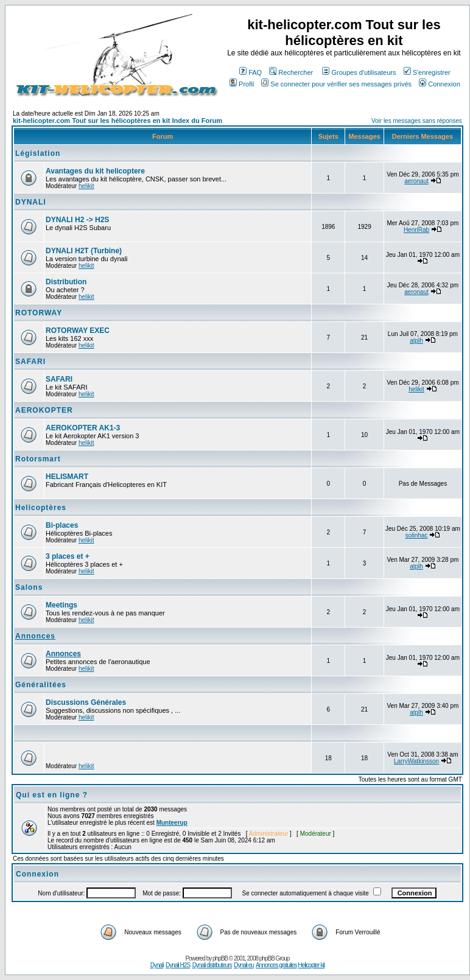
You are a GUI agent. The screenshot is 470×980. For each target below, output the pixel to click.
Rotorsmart (38, 459)
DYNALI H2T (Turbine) (84, 251)
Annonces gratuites (276, 965)
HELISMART (67, 477)
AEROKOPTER (44, 410)
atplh (416, 341)
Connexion (440, 84)
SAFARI (30, 362)
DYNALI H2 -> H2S (77, 220)
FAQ (251, 72)
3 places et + (68, 556)
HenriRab (416, 230)
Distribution (66, 282)
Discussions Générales (86, 702)
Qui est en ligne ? (52, 795)
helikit (86, 186)
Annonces (35, 636)
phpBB (220, 958)
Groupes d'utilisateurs (359, 72)
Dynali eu (244, 965)
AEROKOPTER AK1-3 (83, 428)
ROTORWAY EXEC (78, 331)
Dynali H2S (178, 965)
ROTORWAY (39, 313)
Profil (242, 84)
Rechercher (291, 72)
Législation (38, 153)
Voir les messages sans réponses (417, 121)
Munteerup (172, 823)
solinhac (417, 535)
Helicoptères (41, 508)
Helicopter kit (311, 965)
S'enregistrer (427, 72)
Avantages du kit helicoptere (95, 171)
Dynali (157, 965)
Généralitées (41, 685)
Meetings (61, 605)
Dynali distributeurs (212, 965)
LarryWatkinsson (416, 761)
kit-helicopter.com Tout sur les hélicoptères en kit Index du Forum (118, 121)
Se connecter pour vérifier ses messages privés (336, 84)
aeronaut (416, 181)
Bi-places (62, 525)
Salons (29, 587)
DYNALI (31, 202)
